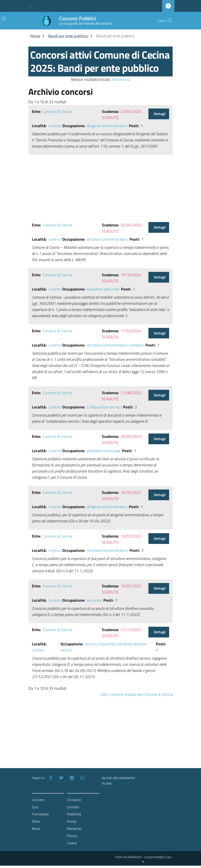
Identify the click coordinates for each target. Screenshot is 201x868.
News (36, 828)
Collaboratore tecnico (104, 407)
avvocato (94, 600)
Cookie (72, 843)
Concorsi (38, 800)
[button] (30, 6)
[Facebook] (50, 778)
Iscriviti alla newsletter (118, 778)
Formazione (40, 814)
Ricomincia (121, 79)
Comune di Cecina (57, 111)
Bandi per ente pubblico (68, 36)
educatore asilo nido (103, 289)
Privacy (72, 836)
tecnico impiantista (101, 644)
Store (36, 821)
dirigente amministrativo (107, 126)
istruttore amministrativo (107, 239)
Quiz (35, 807)
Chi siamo (74, 800)
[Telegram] (71, 778)
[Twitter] (60, 778)
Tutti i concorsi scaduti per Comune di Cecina (137, 694)
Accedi (107, 783)
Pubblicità (74, 814)
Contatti (73, 807)
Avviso (72, 821)
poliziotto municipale (103, 451)
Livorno (55, 126)
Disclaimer (74, 828)
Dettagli (160, 114)
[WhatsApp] (82, 778)
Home (35, 36)
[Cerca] (170, 21)
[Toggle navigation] (4, 18)
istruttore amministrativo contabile (115, 345)
